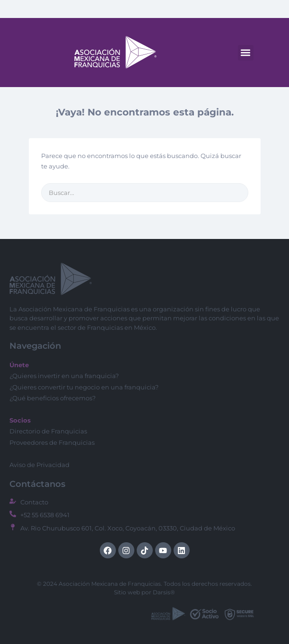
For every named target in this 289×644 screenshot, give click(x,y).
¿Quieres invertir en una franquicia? (64, 376)
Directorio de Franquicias (48, 431)
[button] (246, 53)
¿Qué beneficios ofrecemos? (53, 398)
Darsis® (164, 592)
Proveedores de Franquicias (52, 442)
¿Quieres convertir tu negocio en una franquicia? (84, 387)
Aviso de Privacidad (39, 465)
